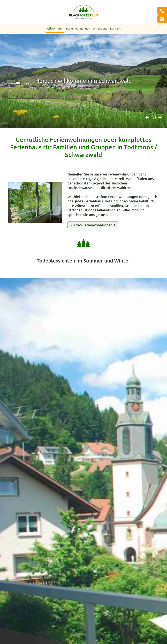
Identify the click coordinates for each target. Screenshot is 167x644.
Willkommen (55, 28)
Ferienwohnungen (78, 28)
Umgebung (100, 28)
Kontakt (115, 28)
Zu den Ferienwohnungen (93, 225)
